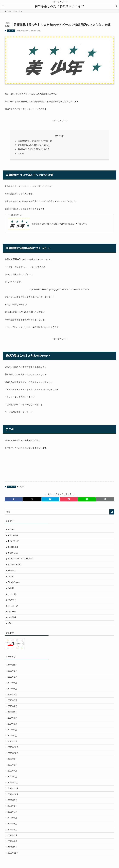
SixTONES (13, 547)
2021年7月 (12, 812)
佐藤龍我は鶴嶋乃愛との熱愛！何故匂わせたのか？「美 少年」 (60, 224)
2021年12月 (13, 783)
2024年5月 (12, 724)
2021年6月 (12, 818)
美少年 (22, 487)
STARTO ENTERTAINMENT (21, 559)
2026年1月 (12, 677)
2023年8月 (12, 765)
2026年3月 (12, 665)
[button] (14, 499)
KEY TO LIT (13, 541)
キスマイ (12, 600)
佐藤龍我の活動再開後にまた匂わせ (34, 145)
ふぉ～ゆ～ (13, 594)
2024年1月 (12, 741)
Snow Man (13, 553)
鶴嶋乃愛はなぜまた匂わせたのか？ (34, 149)
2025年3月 (12, 700)
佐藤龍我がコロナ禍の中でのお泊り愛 (35, 141)
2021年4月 (12, 830)
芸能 (10, 623)
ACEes (11, 529)
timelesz (12, 570)
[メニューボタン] (3, 6)
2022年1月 (12, 777)
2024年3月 (12, 730)
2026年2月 (12, 671)
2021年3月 (12, 835)
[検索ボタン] (116, 6)
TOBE (11, 576)
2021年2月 (12, 841)
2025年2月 (12, 706)
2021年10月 (13, 794)
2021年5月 (12, 824)
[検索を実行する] (112, 512)
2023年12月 (13, 747)
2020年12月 (13, 853)
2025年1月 (12, 712)
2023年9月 (12, 759)
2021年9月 (12, 800)
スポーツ (12, 612)
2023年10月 (13, 753)
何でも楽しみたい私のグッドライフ (59, 6)
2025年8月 (12, 683)
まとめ (21, 153)
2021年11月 (13, 788)
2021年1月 (12, 847)
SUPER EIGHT (15, 565)
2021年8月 (12, 806)
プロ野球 (12, 617)
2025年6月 (12, 689)
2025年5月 (12, 694)
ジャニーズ (11, 31)
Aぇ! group (13, 535)
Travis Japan (14, 582)
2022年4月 (12, 771)
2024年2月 (12, 736)
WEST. (11, 588)
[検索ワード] (59, 512)
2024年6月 (12, 718)
